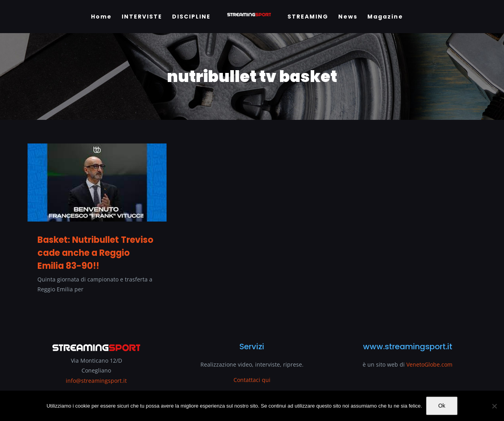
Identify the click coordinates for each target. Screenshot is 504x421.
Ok (442, 406)
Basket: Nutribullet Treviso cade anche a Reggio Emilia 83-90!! (95, 253)
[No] (494, 406)
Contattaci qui (252, 380)
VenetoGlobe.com (429, 364)
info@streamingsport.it (96, 381)
